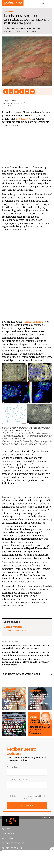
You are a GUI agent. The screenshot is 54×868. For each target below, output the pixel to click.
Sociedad (9, 11)
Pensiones (36, 691)
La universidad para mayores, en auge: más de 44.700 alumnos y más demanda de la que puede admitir (13, 701)
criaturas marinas (35, 322)
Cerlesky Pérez (9, 101)
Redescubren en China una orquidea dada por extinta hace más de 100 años (25, 647)
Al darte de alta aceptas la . (27, 797)
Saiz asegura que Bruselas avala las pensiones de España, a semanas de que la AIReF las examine (40, 701)
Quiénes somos (10, 834)
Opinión (33, 717)
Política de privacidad (13, 843)
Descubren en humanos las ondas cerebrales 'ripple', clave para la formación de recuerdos (26, 662)
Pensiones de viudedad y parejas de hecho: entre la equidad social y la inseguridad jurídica (40, 726)
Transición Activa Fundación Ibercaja (14, 689)
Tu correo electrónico (17, 780)
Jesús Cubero (36, 734)
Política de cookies (12, 848)
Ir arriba (45, 817)
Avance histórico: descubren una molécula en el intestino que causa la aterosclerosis (26, 654)
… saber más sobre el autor (15, 631)
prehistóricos (23, 119)
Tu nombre (12, 767)
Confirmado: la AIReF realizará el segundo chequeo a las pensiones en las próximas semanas (14, 728)
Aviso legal (8, 838)
